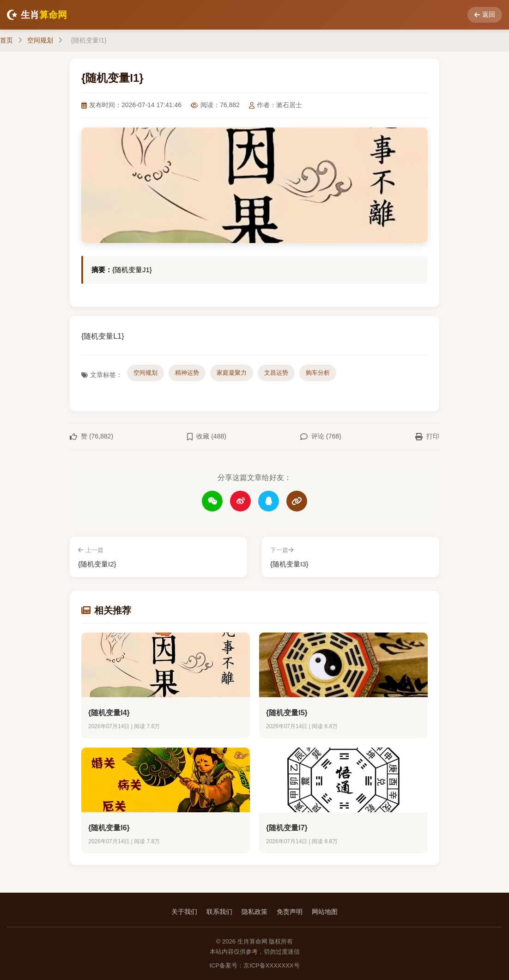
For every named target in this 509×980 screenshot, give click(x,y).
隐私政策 (254, 912)
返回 (485, 14)
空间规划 (40, 40)
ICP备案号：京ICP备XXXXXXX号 (254, 965)
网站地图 (325, 912)
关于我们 (184, 912)
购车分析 (318, 373)
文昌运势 (276, 373)
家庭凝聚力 (232, 373)
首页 (6, 40)
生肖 (37, 15)
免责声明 (290, 912)
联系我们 (219, 912)
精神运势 (187, 373)
